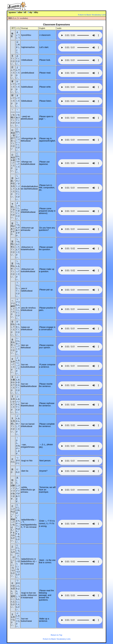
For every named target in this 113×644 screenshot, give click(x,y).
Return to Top (56, 635)
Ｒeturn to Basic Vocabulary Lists (92, 15)
